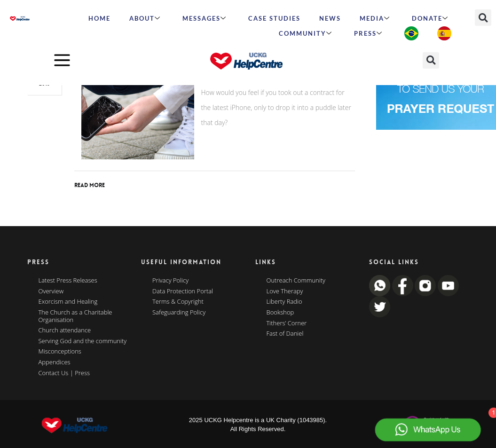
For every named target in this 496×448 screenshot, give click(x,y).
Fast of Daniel (285, 334)
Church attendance (65, 330)
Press (368, 33)
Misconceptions (60, 352)
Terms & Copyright (178, 302)
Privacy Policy (170, 281)
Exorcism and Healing (68, 302)
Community (306, 33)
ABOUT (145, 18)
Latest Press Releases (68, 281)
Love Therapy (285, 291)
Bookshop (280, 313)
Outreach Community (296, 281)
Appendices (55, 362)
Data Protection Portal (183, 291)
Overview (51, 291)
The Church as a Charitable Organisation (75, 316)
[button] (483, 18)
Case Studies (274, 18)
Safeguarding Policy (179, 313)
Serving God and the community (83, 341)
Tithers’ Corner (287, 323)
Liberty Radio (284, 302)
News (330, 18)
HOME (99, 18)
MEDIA (375, 18)
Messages (205, 18)
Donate (430, 18)
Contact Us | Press (64, 373)
